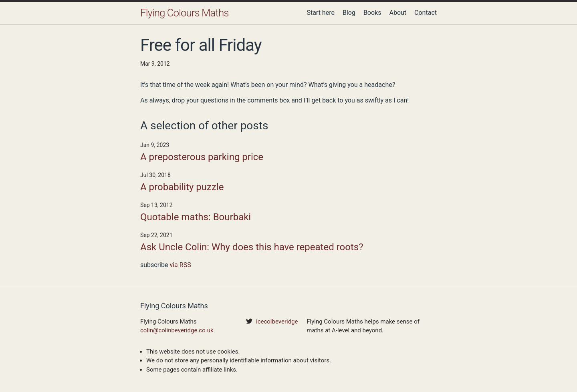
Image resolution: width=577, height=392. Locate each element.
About (398, 13)
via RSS (180, 265)
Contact (426, 13)
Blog (349, 13)
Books (372, 13)
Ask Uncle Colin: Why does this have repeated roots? (252, 247)
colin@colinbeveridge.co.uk (177, 330)
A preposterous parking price (202, 157)
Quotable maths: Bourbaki (196, 217)
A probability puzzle (182, 187)
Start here (321, 13)
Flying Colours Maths (184, 13)
